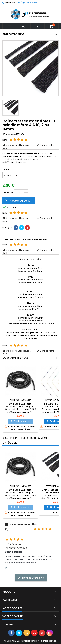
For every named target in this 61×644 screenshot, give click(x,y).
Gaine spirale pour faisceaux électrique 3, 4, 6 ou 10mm (21, 407)
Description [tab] (11, 240)
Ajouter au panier (18, 201)
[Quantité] (19, 193)
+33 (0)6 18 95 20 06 (27, 3)
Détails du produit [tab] (37, 240)
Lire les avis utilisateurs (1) (18, 145)
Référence (8, 134)
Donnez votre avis (31, 578)
